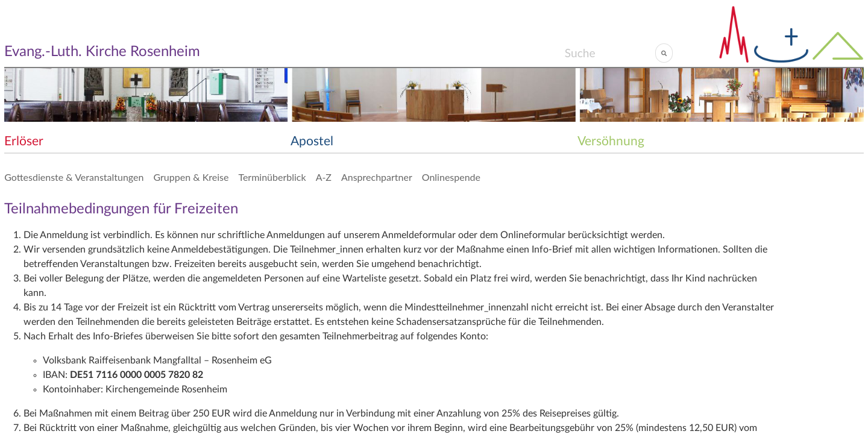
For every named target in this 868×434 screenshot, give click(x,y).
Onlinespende (451, 177)
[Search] (610, 53)
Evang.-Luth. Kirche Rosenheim (102, 52)
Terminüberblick (272, 177)
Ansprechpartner (377, 177)
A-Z (324, 177)
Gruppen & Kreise (191, 177)
